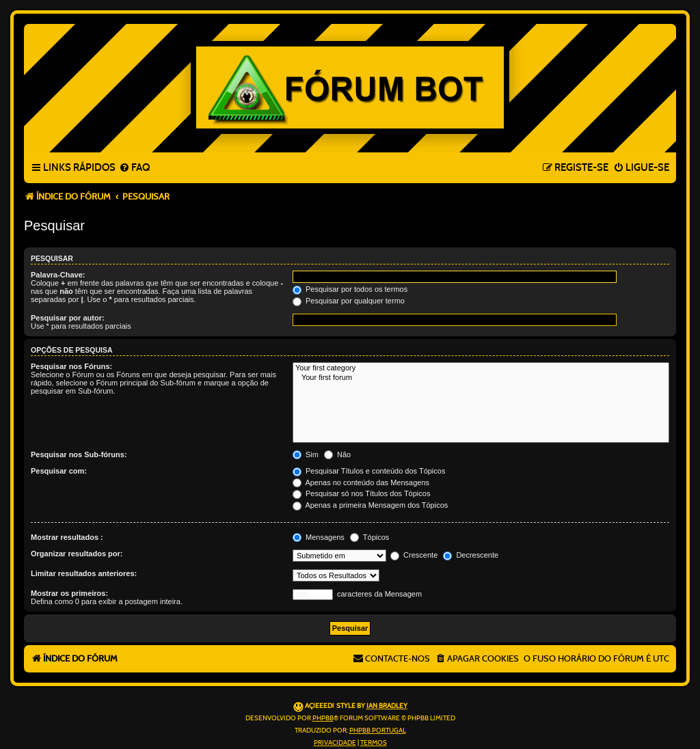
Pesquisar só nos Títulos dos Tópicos (361, 493)
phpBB (323, 718)
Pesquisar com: (59, 471)
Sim (306, 454)
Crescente (414, 555)
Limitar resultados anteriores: (84, 573)
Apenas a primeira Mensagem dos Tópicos (370, 505)
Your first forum (481, 378)
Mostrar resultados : (67, 537)
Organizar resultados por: (77, 554)
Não (337, 454)
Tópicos (369, 537)
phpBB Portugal (378, 731)
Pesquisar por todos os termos (350, 289)
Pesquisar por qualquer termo (349, 301)
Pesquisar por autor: (68, 318)
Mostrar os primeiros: (69, 593)
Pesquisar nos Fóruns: (71, 366)
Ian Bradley (387, 706)
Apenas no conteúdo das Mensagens (361, 482)
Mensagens (319, 537)
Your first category (481, 368)
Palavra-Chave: (58, 275)
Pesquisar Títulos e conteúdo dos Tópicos (369, 471)
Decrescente (471, 555)
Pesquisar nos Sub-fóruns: (79, 454)
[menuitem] (134, 168)
